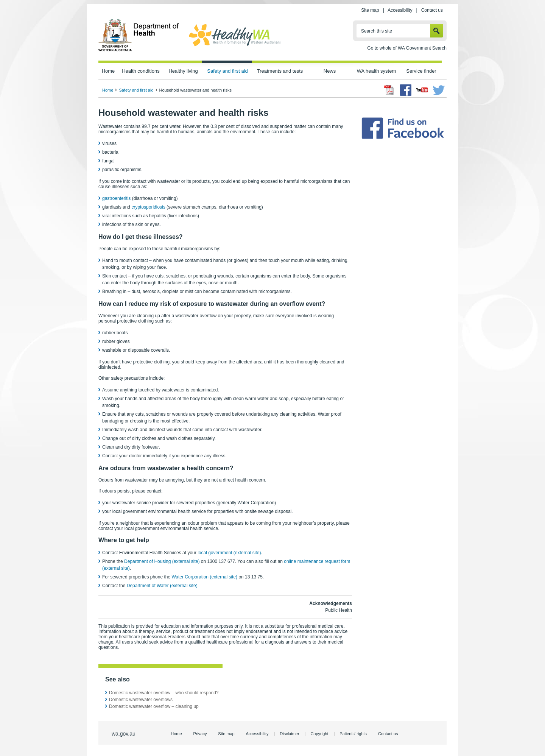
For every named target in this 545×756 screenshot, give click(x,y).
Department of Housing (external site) (162, 561)
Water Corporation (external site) (204, 577)
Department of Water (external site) (162, 586)
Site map (370, 10)
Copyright (319, 734)
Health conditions (141, 71)
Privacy (200, 734)
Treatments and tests (280, 71)
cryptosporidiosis (148, 207)
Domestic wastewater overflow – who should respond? (164, 693)
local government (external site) (229, 553)
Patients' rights (353, 734)
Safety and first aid (227, 71)
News (330, 71)
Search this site (377, 31)
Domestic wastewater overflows (141, 700)
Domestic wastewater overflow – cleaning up (154, 706)
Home (108, 71)
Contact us (432, 10)
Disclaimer (289, 734)
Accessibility (400, 10)
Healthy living (183, 71)
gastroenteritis (116, 198)
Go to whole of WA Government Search (407, 48)
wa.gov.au (124, 734)
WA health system (376, 71)
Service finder (421, 71)
